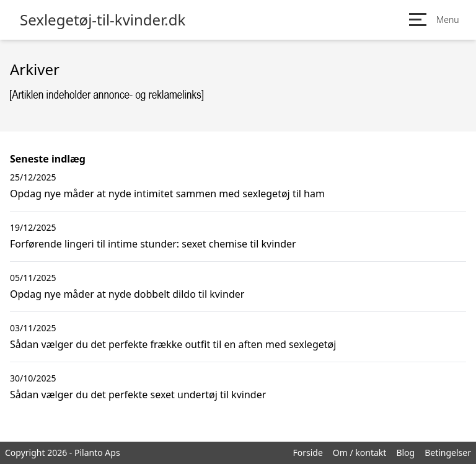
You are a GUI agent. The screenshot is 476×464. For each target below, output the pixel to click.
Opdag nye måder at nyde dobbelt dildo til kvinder (127, 294)
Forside (307, 453)
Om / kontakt (360, 453)
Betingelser (448, 453)
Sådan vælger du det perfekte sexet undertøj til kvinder (138, 395)
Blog (405, 453)
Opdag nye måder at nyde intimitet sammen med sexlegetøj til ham (167, 194)
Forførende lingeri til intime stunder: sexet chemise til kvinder (153, 244)
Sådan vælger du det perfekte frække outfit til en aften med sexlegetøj (173, 344)
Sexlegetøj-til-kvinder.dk (103, 20)
